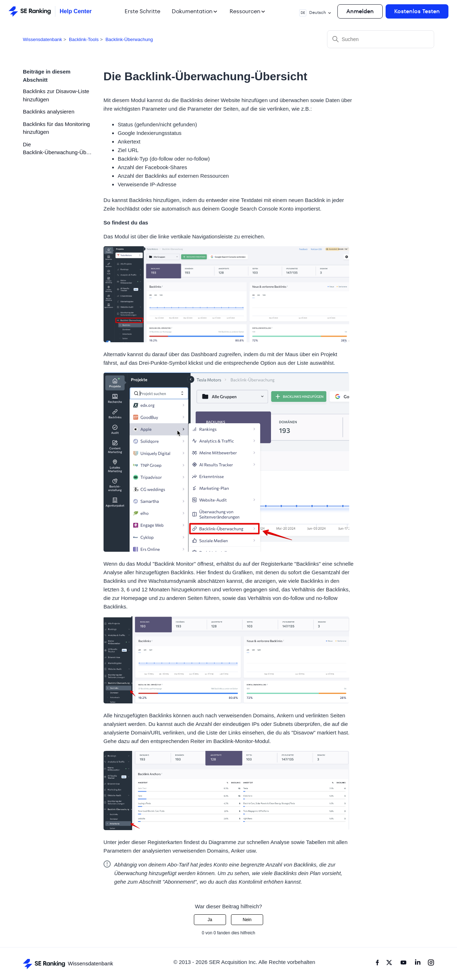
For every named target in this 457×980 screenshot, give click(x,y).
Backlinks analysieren (49, 112)
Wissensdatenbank (42, 39)
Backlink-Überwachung (129, 39)
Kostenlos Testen (417, 11)
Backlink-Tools (84, 39)
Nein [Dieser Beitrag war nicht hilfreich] (247, 920)
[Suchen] (381, 39)
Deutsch (315, 13)
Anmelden (360, 11)
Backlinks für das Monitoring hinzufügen (56, 128)
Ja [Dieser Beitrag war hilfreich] (210, 920)
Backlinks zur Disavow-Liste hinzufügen (56, 95)
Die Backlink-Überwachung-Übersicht (58, 148)
